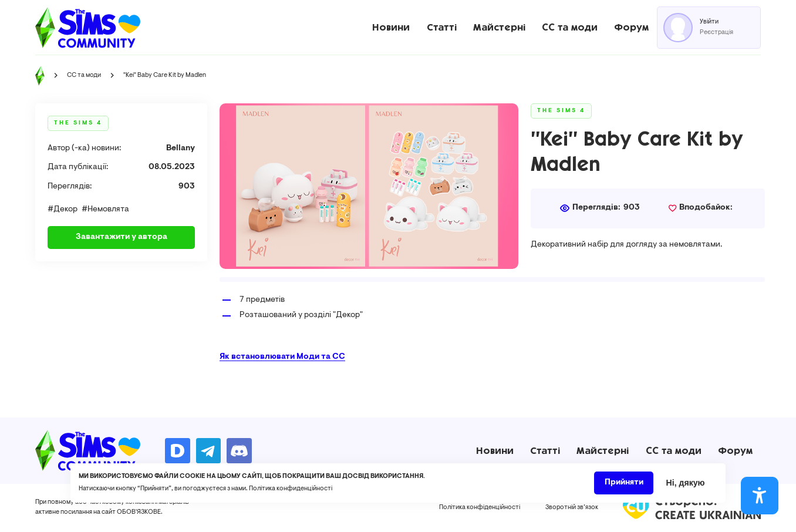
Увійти (709, 22)
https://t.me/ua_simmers (208, 450)
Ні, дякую (686, 487)
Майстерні (499, 27)
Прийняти (624, 487)
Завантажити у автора (122, 237)
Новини (391, 27)
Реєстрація (716, 33)
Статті (442, 27)
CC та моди (570, 27)
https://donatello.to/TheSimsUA (177, 450)
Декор (65, 210)
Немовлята (108, 210)
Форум (631, 27)
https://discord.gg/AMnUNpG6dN (239, 450)
